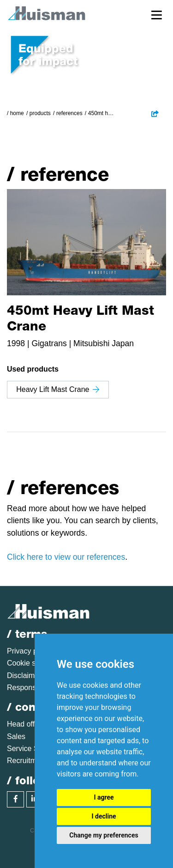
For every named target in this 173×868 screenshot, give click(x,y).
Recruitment (27, 761)
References (69, 113)
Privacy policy (30, 651)
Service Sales (30, 749)
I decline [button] (104, 816)
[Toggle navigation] (157, 15)
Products (40, 113)
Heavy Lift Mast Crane (58, 389)
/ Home (15, 113)
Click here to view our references (66, 557)
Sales (16, 737)
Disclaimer (24, 675)
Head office (26, 724)
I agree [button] (104, 797)
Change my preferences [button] (104, 835)
